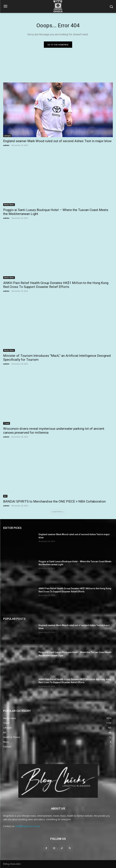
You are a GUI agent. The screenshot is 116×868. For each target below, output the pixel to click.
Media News (9, 205)
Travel (7, 423)
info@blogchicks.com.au (28, 826)
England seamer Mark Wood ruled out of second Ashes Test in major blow (57, 141)
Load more (58, 512)
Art (5, 496)
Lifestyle (7, 136)
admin (6, 145)
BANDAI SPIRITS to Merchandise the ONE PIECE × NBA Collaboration (54, 501)
